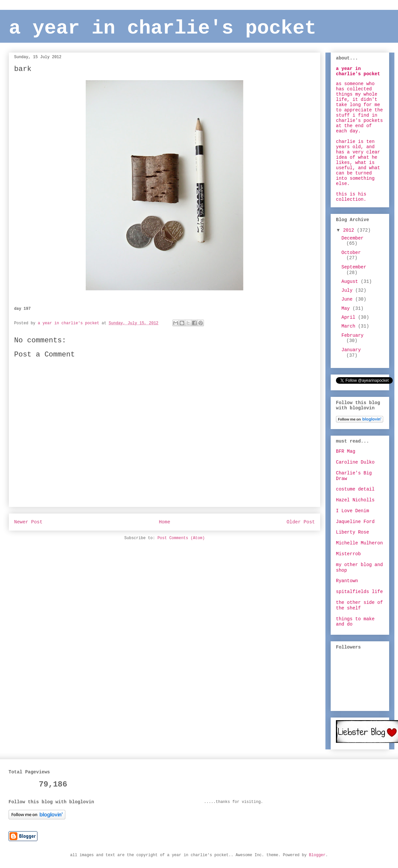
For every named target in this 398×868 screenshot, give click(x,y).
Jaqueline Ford (355, 522)
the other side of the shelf (359, 605)
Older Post (301, 522)
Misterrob (348, 554)
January (351, 350)
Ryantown (347, 581)
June (348, 299)
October (351, 253)
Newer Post (28, 522)
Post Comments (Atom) (181, 538)
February (353, 335)
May (347, 308)
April (350, 317)
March (350, 326)
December (353, 238)
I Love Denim (353, 511)
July (348, 290)
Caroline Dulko (355, 462)
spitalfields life (359, 592)
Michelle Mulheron (359, 543)
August (351, 282)
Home (165, 522)
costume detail (355, 489)
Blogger (317, 855)
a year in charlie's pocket (163, 28)
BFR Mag (346, 451)
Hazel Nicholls (355, 500)
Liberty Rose (353, 532)
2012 (350, 230)
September (354, 267)
